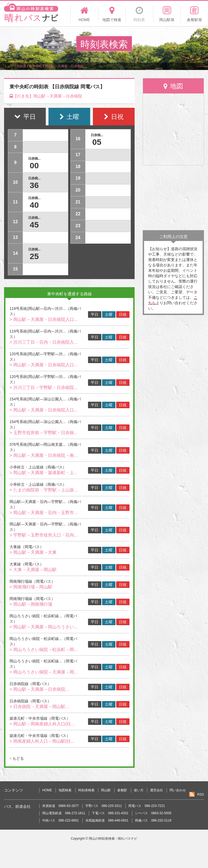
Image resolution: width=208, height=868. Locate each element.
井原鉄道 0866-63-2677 (61, 806)
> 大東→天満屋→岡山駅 (33, 570)
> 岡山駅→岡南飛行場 (31, 604)
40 (34, 205)
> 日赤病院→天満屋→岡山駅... (39, 707)
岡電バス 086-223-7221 (147, 806)
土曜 (109, 314)
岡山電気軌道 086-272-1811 (64, 813)
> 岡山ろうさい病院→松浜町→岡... (43, 650)
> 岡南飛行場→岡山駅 (31, 587)
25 (34, 256)
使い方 (139, 790)
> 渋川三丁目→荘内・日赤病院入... (43, 342)
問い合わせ (178, 790)
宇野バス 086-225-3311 (104, 806)
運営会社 (157, 790)
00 (34, 165)
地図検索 (65, 790)
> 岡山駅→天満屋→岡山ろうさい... (43, 627)
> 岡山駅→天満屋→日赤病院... (39, 689)
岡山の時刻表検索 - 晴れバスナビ (113, 839)
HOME (47, 790)
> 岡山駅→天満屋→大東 (33, 552)
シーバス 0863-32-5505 (153, 813)
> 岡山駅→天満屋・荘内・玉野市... (43, 513)
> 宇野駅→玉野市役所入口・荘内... (43, 535)
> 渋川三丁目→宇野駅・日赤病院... (43, 388)
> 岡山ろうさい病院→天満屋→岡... (43, 672)
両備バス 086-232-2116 (153, 820)
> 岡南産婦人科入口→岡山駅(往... (42, 741)
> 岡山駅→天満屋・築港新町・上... (43, 473)
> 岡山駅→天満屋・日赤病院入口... (43, 319)
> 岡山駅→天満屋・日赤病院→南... (43, 455)
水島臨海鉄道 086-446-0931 (107, 820)
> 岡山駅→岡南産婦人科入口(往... (42, 724)
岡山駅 (106, 790)
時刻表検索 (86, 790)
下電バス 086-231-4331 (110, 813)
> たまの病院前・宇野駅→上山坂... (43, 490)
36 (34, 185)
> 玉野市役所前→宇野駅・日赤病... (43, 433)
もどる (17, 758)
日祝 (123, 314)
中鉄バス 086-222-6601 (61, 820)
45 (34, 225)
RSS (201, 795)
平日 (95, 314)
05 (97, 142)
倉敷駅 (122, 790)
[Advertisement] (173, 198)
